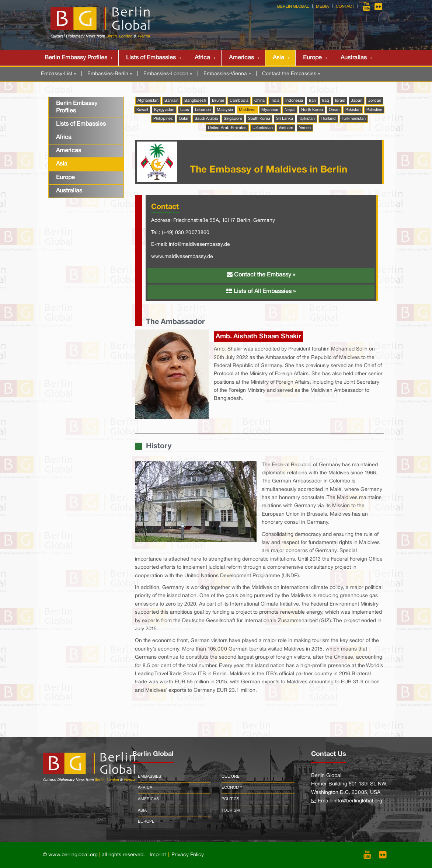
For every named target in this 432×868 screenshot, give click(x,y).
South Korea (259, 119)
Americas (241, 58)
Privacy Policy (188, 855)
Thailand (328, 119)
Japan (357, 101)
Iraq (325, 101)
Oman (334, 110)
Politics (230, 799)
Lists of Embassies (151, 58)
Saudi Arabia (206, 119)
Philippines (163, 119)
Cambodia (239, 101)
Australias (354, 58)
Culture (231, 777)
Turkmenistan (354, 119)
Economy (232, 788)
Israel (340, 101)
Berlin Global (293, 7)
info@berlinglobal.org (358, 801)
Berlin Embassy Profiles (76, 58)
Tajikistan (307, 119)
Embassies (149, 777)
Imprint (158, 855)
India (275, 101)
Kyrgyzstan (164, 110)
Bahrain (171, 101)
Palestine (374, 110)
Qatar (184, 119)
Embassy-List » (58, 74)
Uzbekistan (263, 128)
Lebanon (203, 110)
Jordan (375, 101)
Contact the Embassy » (261, 275)
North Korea (312, 110)
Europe (312, 58)
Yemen (305, 128)
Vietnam (286, 128)
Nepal (290, 110)
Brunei (218, 101)
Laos (185, 110)
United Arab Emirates (227, 128)
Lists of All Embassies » (261, 291)
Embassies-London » (168, 74)
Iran (312, 101)
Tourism (231, 811)
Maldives (247, 110)
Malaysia (225, 110)
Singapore (233, 119)
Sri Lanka (285, 119)
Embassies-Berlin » (110, 74)
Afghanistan (148, 101)
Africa (202, 58)
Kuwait (142, 110)
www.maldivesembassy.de (182, 257)
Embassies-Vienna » (227, 74)
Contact (345, 7)
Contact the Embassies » (291, 74)
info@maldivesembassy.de (199, 245)
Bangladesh (195, 101)
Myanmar (270, 110)
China (259, 101)
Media (322, 7)
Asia (278, 58)
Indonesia (294, 101)
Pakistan (353, 110)
